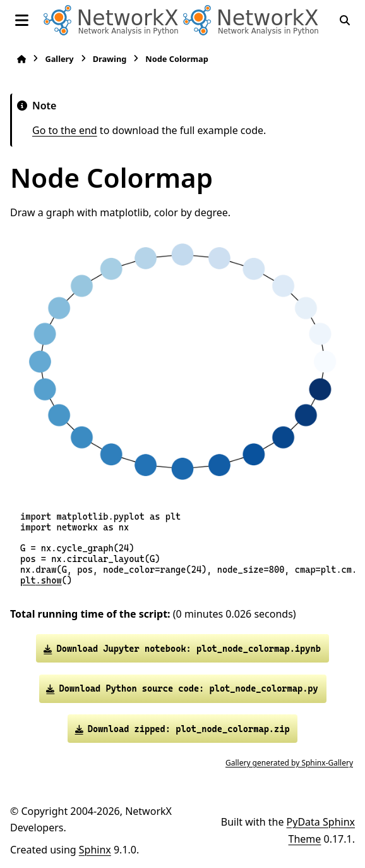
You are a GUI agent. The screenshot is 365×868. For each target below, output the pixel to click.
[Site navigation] (22, 20)
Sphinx (95, 850)
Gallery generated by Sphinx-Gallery (289, 763)
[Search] (345, 20)
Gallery (59, 59)
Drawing (110, 59)
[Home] (21, 59)
